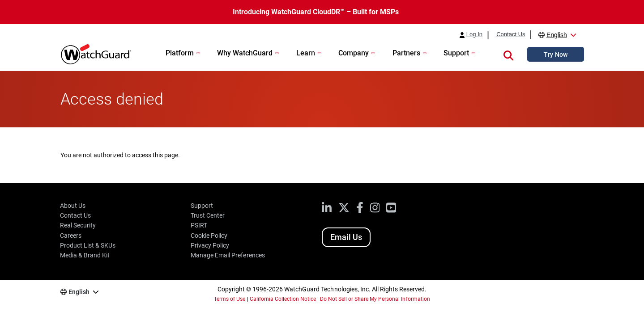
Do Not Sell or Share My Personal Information (375, 299)
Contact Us (511, 34)
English (557, 35)
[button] (508, 54)
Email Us (346, 237)
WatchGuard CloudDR (306, 12)
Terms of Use (230, 299)
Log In (474, 34)
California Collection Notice (283, 299)
